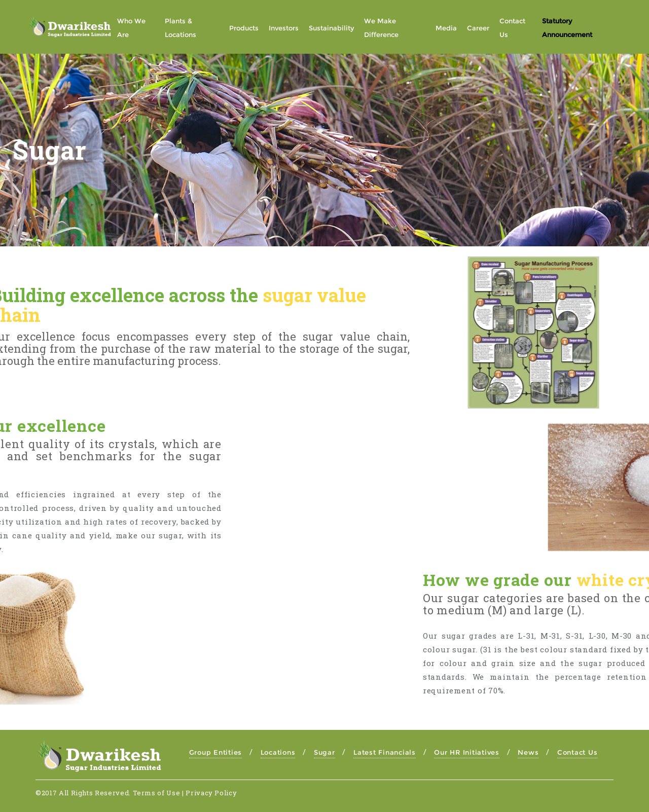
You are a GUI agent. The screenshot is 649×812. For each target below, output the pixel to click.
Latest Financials (385, 752)
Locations (278, 752)
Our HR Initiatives (467, 752)
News (528, 752)
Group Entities (216, 752)
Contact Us (578, 752)
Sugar (324, 752)
